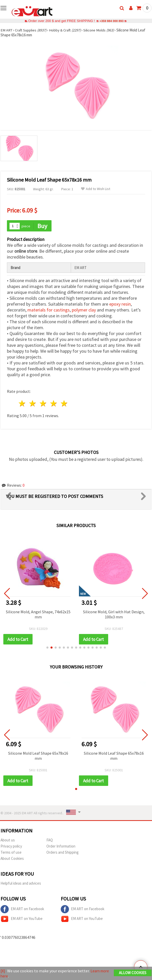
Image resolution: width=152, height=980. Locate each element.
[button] (47, 648)
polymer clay (84, 310)
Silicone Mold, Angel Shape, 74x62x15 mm (38, 615)
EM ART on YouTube (22, 920)
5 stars (64, 404)
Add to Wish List (96, 189)
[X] (3, 971)
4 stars (54, 404)
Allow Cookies (133, 973)
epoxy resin (120, 304)
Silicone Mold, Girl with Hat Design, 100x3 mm (114, 615)
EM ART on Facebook (22, 910)
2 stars (33, 404)
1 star (22, 404)
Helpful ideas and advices (21, 884)
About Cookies (12, 859)
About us (8, 841)
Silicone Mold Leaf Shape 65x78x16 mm (38, 756)
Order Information (61, 847)
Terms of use (11, 853)
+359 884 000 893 (112, 21)
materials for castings (49, 310)
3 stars (43, 404)
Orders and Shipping (63, 853)
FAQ (50, 841)
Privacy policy (11, 847)
